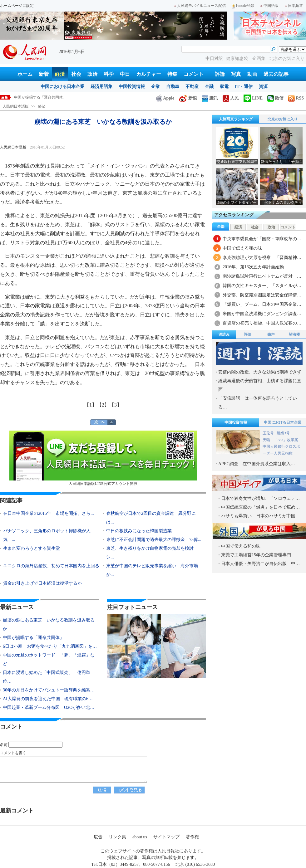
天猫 (267, 440)
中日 (125, 74)
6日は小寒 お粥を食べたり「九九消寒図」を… (50, 646)
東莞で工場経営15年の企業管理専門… (258, 555)
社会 (76, 74)
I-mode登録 (243, 6)
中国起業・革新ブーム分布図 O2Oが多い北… (49, 707)
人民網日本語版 (16, 106)
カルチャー (149, 74)
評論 (220, 74)
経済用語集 (101, 87)
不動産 (192, 87)
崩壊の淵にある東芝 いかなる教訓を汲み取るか (55, 97)
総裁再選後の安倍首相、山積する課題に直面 (260, 385)
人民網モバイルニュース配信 (200, 6)
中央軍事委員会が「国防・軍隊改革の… (262, 239)
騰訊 (210, 98)
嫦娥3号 (283, 433)
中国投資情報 (132, 87)
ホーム (25, 74)
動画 (252, 74)
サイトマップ (166, 837)
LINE (253, 98)
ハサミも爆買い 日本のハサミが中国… (260, 516)
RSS (296, 98)
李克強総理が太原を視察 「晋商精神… (262, 258)
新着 (44, 74)
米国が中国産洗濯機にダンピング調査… (262, 314)
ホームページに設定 (17, 6)
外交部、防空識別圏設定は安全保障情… (262, 295)
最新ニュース (17, 607)
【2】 (103, 405)
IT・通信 (244, 87)
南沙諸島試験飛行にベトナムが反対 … (262, 276)
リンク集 (117, 837)
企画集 (259, 59)
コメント (194, 74)
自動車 (173, 87)
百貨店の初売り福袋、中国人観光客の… (262, 323)
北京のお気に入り (287, 59)
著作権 (192, 837)
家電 (224, 87)
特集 (172, 74)
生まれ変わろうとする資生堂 (32, 548)
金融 (209, 87)
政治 (92, 74)
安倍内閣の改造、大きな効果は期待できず (260, 372)
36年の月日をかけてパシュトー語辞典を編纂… (49, 690)
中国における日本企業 (62, 87)
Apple (165, 98)
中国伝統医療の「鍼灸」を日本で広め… (260, 507)
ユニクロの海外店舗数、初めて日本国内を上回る (51, 566)
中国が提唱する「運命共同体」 (33, 638)
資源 (263, 87)
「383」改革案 (286, 440)
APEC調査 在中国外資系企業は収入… (257, 464)
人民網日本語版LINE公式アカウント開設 (103, 458)
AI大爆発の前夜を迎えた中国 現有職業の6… (48, 699)
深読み (224, 334)
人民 (231, 98)
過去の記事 (276, 74)
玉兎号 (268, 433)
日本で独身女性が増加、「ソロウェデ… (260, 498)
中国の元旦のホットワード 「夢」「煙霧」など (49, 659)
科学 (109, 74)
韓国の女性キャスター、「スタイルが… (262, 286)
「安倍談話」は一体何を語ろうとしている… (258, 403)
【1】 (91, 405)
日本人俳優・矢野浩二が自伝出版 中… (260, 564)
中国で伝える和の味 (242, 248)
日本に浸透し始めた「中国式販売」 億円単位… (47, 677)
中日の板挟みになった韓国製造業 (139, 531)
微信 (275, 98)
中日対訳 (214, 59)
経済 (60, 74)
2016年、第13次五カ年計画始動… (255, 267)
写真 (236, 74)
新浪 (188, 98)
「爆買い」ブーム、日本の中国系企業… (262, 304)
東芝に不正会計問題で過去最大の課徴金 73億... (154, 540)
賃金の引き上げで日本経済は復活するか (42, 583)
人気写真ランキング (236, 119)
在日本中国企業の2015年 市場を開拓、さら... (49, 513)
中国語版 (269, 6)
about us (140, 837)
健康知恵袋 (238, 59)
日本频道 (294, 6)
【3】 (116, 405)
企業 (155, 87)
